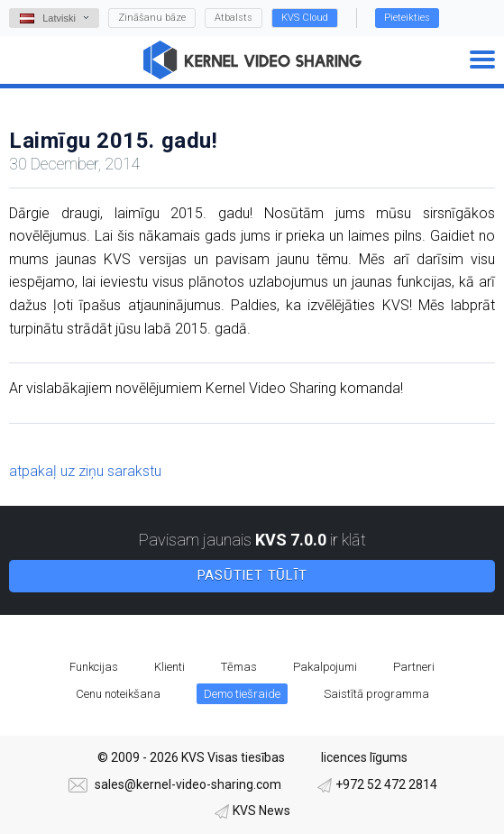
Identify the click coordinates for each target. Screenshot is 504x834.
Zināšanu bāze (152, 18)
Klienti (170, 667)
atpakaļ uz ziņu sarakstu (85, 471)
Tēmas (239, 667)
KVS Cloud (305, 18)
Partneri (414, 667)
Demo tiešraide (242, 694)
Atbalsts (234, 18)
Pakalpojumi (325, 667)
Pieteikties (407, 18)
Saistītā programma (376, 694)
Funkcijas (94, 667)
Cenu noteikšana (118, 694)
